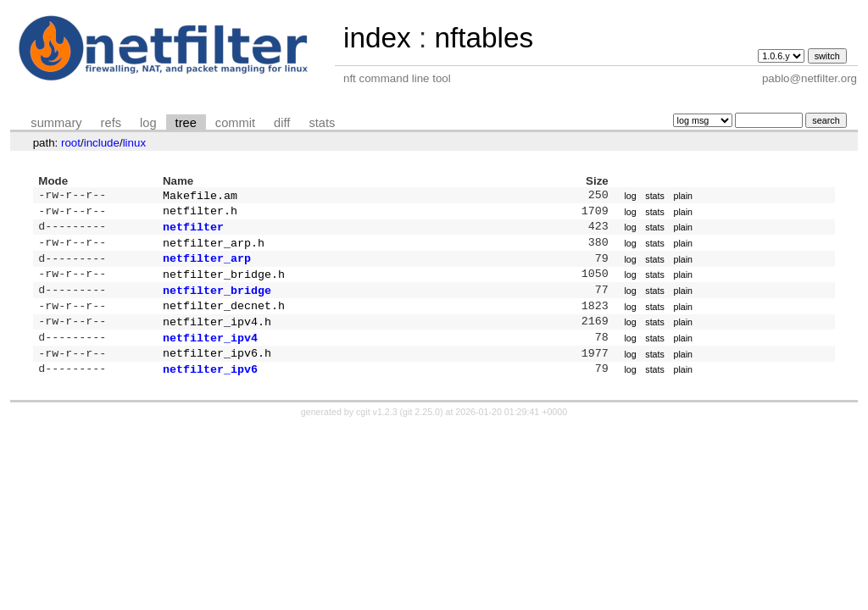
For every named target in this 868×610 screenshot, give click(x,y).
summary (56, 123)
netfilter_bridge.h (224, 284)
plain (683, 197)
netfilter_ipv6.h (217, 371)
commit (235, 123)
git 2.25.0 (421, 432)
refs (111, 123)
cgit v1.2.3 (377, 432)
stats (322, 123)
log (148, 123)
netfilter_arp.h (214, 249)
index (377, 38)
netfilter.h (200, 213)
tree (186, 123)
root (71, 143)
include (102, 143)
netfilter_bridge (217, 302)
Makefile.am (200, 197)
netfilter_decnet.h (224, 319)
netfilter (193, 231)
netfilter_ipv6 (210, 389)
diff (282, 123)
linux (134, 143)
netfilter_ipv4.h (217, 336)
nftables (484, 38)
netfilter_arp (207, 266)
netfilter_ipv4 (210, 354)
